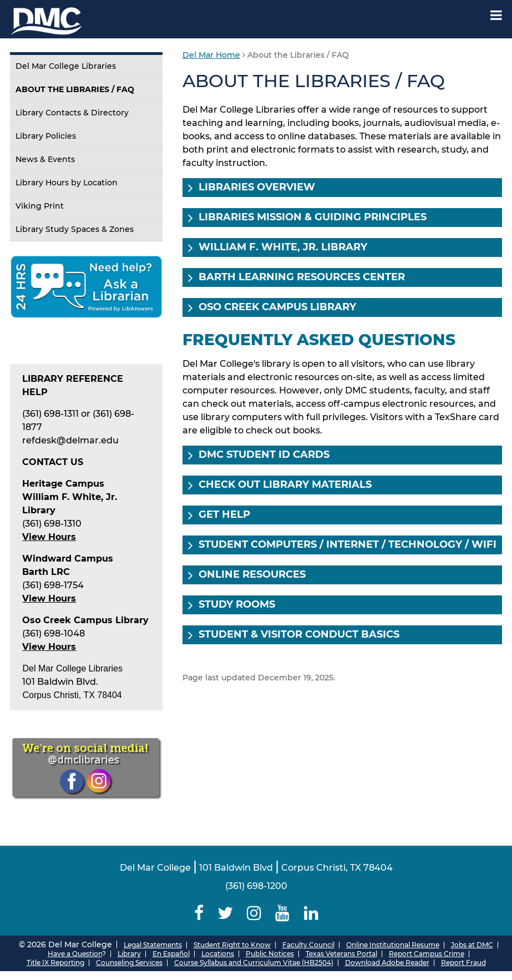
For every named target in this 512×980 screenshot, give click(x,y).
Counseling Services (129, 963)
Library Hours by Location (67, 183)
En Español (171, 954)
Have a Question (75, 954)
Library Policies (46, 136)
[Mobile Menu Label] (496, 15)
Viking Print (40, 206)
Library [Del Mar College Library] (129, 954)
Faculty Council (308, 945)
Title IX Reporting (55, 963)
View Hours (49, 598)
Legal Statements (153, 945)
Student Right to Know (232, 945)
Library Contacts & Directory (72, 113)
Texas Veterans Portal (341, 954)
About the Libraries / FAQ (75, 89)
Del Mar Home (211, 55)
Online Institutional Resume (393, 945)
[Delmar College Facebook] (199, 913)
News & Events (45, 159)
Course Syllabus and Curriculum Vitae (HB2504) (254, 963)
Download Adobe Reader (387, 963)
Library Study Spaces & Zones (75, 229)
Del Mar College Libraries (66, 66)
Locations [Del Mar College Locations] (218, 954)
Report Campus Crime (427, 954)
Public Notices (270, 954)
